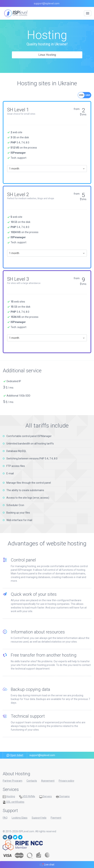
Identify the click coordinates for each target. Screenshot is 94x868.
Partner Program (13, 781)
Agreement (48, 781)
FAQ (5, 818)
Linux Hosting (47, 55)
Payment (56, 818)
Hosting (9, 796)
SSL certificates (14, 802)
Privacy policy (66, 781)
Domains (63, 796)
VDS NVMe (27, 796)
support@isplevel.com (47, 3)
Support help (39, 818)
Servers (46, 796)
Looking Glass (20, 818)
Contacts (32, 781)
